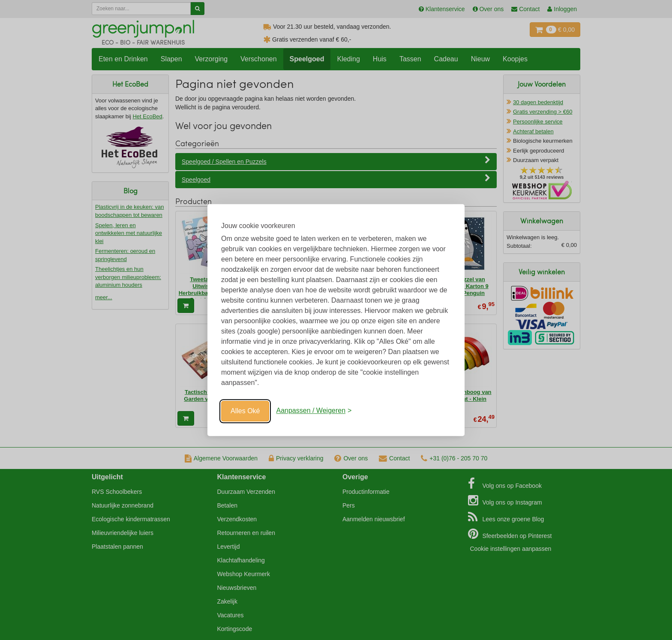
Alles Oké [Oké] (245, 411)
